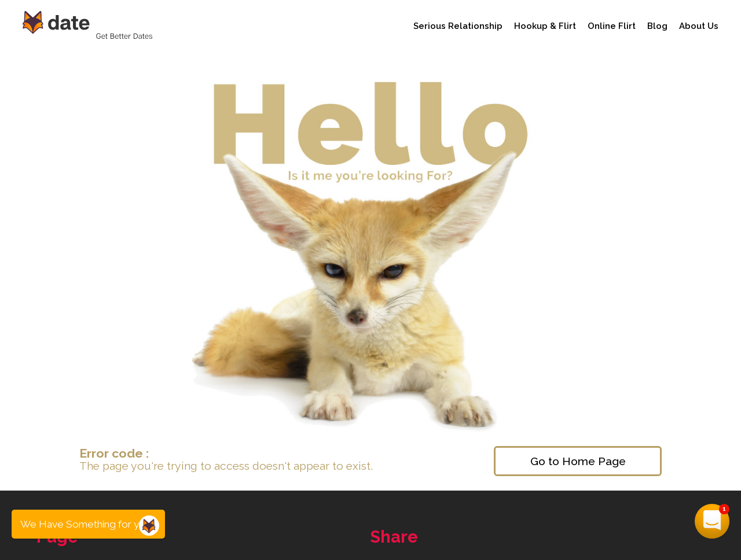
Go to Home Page (578, 461)
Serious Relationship (458, 26)
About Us (699, 26)
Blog (657, 26)
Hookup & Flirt (545, 26)
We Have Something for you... (88, 524)
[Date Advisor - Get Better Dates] (89, 26)
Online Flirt (612, 26)
